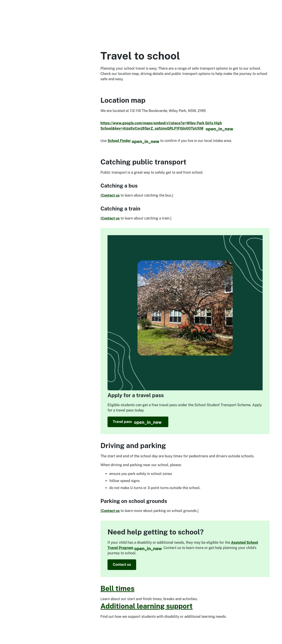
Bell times (117, 588)
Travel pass (141, 422)
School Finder (133, 141)
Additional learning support (147, 606)
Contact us (111, 195)
